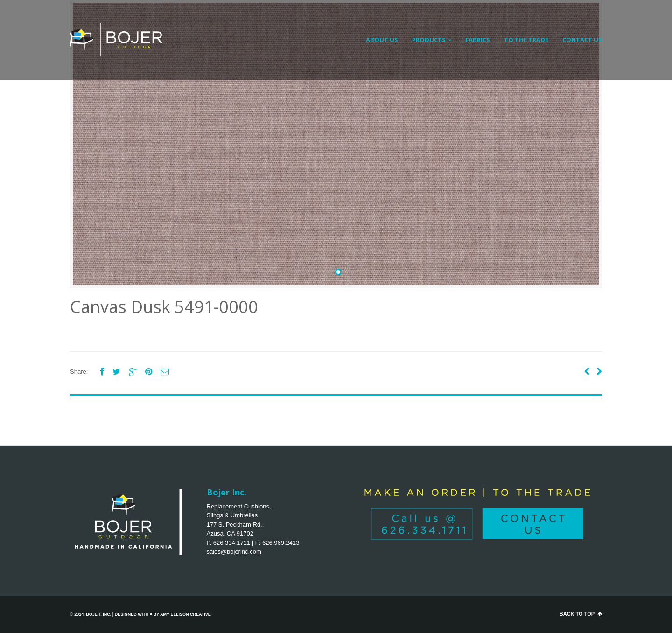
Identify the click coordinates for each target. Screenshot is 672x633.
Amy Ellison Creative (185, 614)
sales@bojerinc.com (234, 552)
